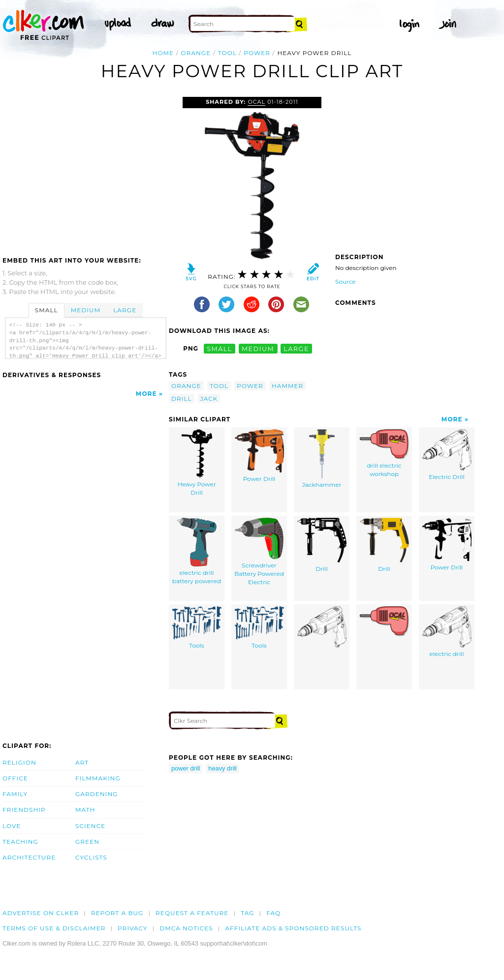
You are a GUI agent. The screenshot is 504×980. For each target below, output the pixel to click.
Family (15, 794)
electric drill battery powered (197, 551)
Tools (197, 628)
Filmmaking (98, 778)
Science (90, 826)
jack (209, 399)
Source (346, 282)
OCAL (256, 102)
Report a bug (117, 913)
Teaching (20, 842)
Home (163, 53)
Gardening (97, 794)
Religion (19, 762)
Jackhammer (322, 459)
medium (258, 348)
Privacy (133, 928)
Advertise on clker (41, 913)
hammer (287, 386)
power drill (186, 768)
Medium (86, 310)
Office (15, 778)
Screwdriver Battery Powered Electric (259, 551)
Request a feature (192, 913)
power (257, 53)
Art (82, 762)
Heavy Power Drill (196, 463)
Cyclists (91, 857)
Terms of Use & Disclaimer (54, 928)
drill (182, 399)
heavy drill (222, 768)
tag (247, 913)
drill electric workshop (384, 453)
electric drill (447, 632)
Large (125, 310)
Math (85, 810)
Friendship (24, 810)
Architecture (29, 857)
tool (227, 53)
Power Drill (259, 456)
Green (87, 842)
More (146, 394)
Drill (322, 545)
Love (12, 826)
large (296, 348)
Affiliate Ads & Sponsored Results (293, 928)
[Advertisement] (85, 171)
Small (47, 310)
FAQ (273, 913)
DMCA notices (186, 928)
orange (196, 53)
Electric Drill (447, 455)
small (220, 348)
